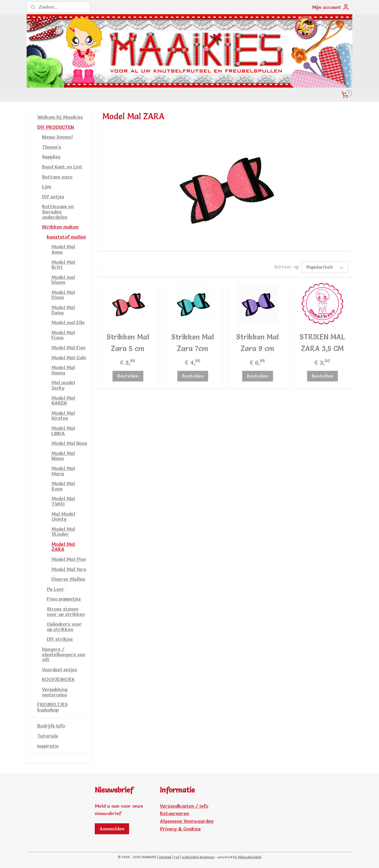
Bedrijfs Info (51, 726)
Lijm (47, 186)
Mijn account (331, 7)
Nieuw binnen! (57, 137)
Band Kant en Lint (62, 167)
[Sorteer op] (325, 266)
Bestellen (128, 375)
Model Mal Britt (63, 265)
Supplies (51, 157)
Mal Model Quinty (63, 516)
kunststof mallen (66, 237)
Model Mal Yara (69, 569)
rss (177, 857)
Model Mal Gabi (69, 357)
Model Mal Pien (69, 559)
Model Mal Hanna (63, 370)
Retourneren (174, 813)
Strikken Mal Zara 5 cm (128, 342)
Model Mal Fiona (63, 335)
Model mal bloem (63, 280)
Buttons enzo (57, 177)
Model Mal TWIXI (63, 501)
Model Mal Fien (69, 347)
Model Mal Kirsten (63, 416)
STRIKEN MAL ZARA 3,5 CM (322, 342)
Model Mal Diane (63, 295)
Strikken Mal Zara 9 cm (257, 342)
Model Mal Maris (63, 471)
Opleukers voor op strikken (64, 627)
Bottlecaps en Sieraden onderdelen (58, 211)
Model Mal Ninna (63, 456)
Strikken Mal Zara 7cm (193, 342)
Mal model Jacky (63, 385)
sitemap (165, 857)
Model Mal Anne (63, 249)
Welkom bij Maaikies (60, 117)
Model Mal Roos (63, 486)
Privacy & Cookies (180, 829)
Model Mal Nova (69, 443)
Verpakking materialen (55, 692)
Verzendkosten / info (184, 806)
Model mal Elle (68, 322)
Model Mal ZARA (63, 547)
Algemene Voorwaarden (187, 821)
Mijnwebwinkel (250, 857)
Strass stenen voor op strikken (66, 611)
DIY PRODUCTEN (56, 127)
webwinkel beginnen (198, 857)
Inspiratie (48, 746)
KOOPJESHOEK (58, 679)
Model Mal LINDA (63, 431)
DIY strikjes (60, 639)
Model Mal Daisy (63, 310)
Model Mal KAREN (63, 400)
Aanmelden (112, 829)
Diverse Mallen (68, 579)
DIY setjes (53, 197)
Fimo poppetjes (64, 599)
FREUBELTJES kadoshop (52, 707)
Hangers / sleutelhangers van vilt (64, 654)
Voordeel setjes (60, 669)
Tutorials (48, 736)
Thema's (52, 147)
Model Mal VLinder (63, 532)
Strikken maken (60, 227)
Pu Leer (56, 589)
